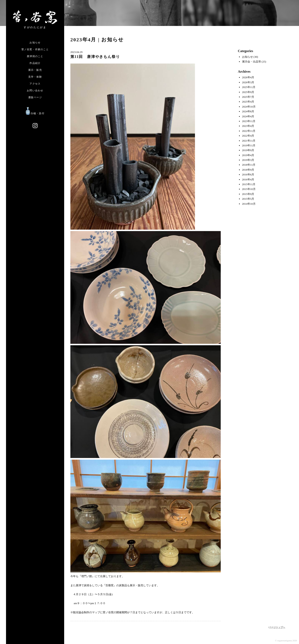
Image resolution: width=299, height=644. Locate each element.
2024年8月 (248, 111)
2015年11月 (249, 184)
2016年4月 (248, 179)
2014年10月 (249, 204)
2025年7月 (248, 97)
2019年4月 (248, 155)
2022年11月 (249, 131)
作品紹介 (35, 63)
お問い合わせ (35, 91)
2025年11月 (249, 87)
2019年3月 (248, 160)
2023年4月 (248, 126)
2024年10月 (249, 107)
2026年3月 (248, 82)
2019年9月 (248, 150)
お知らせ (35, 43)
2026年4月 (248, 77)
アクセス (35, 84)
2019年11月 (249, 145)
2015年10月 (249, 189)
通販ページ (35, 97)
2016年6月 (248, 174)
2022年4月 (248, 136)
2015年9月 (248, 194)
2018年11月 (249, 165)
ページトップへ (277, 627)
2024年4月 (248, 116)
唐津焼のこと (35, 56)
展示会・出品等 (252, 62)
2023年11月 (249, 121)
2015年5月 (248, 199)
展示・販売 (35, 70)
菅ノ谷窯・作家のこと (35, 49)
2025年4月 (248, 102)
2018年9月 (248, 170)
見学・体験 (35, 77)
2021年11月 (249, 141)
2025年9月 (248, 92)
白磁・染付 (35, 113)
